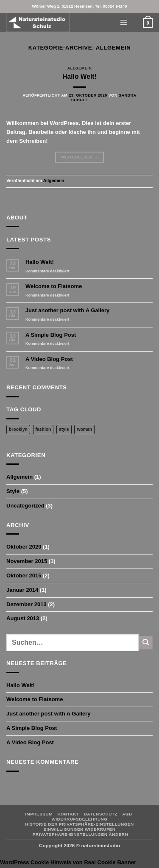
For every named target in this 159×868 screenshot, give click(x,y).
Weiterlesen (79, 157)
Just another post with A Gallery (67, 310)
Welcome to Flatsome (54, 286)
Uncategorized (25, 506)
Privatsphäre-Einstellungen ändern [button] (80, 834)
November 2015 (27, 561)
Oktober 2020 (24, 547)
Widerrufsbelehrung (79, 819)
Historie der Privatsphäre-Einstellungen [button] (79, 824)
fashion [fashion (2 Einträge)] (43, 429)
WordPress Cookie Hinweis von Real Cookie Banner (68, 862)
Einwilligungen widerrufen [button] (80, 829)
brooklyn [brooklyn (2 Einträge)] (18, 429)
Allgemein (80, 68)
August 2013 (23, 618)
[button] (124, 22)
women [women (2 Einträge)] (84, 429)
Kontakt (68, 814)
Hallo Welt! (79, 76)
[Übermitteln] (146, 643)
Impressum (39, 814)
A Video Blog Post (49, 359)
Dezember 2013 (26, 604)
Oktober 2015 (24, 575)
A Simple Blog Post (51, 335)
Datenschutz (101, 814)
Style (13, 491)
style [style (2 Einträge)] (64, 429)
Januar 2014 (22, 590)
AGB (127, 814)
